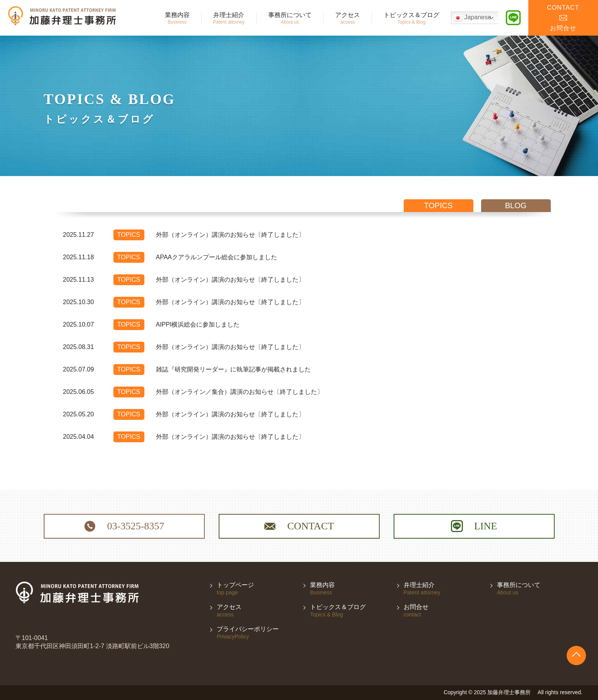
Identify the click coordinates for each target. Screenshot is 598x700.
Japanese (472, 18)
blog (516, 205)
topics (438, 205)
